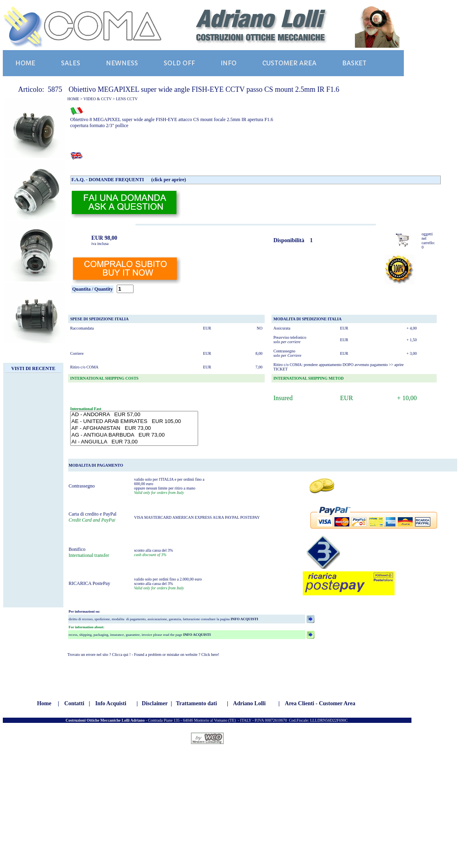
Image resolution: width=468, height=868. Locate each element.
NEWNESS (122, 63)
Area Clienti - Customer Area (320, 703)
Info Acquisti (110, 703)
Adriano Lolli (249, 703)
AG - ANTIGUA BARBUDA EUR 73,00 (134, 435)
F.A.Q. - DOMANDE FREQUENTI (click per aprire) (129, 180)
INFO (229, 63)
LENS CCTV (127, 99)
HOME (25, 63)
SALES (71, 63)
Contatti (74, 703)
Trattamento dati (197, 703)
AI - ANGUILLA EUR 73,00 (134, 442)
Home (44, 703)
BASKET (354, 63)
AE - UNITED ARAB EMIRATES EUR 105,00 (134, 422)
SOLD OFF (179, 63)
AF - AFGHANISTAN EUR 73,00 (134, 428)
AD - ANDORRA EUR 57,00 (134, 415)
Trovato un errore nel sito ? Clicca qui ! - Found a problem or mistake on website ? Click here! (143, 655)
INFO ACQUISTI (244, 619)
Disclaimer (155, 703)
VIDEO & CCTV (97, 99)
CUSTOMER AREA (289, 63)
